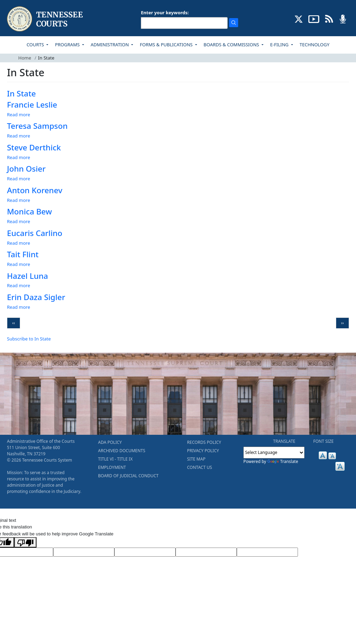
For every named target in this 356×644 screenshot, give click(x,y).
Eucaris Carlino (35, 233)
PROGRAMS (68, 45)
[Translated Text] (206, 552)
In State (21, 93)
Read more (19, 115)
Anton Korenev (35, 190)
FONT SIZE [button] (323, 441)
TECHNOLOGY (315, 45)
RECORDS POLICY (204, 442)
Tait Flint (23, 254)
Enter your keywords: (165, 13)
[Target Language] (84, 552)
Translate (283, 461)
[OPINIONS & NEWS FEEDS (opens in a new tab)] (329, 18)
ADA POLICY (110, 442)
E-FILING (280, 45)
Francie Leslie (32, 105)
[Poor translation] (25, 542)
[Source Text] (145, 552)
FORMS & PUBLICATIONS (167, 45)
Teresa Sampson (37, 126)
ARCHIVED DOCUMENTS (122, 451)
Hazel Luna (27, 276)
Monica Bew (29, 211)
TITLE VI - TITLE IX (115, 459)
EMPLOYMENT (112, 467)
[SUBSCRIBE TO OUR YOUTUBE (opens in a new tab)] (314, 18)
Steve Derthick (34, 147)
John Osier (26, 169)
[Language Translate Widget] (274, 453)
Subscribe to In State (29, 339)
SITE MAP (196, 459)
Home (25, 58)
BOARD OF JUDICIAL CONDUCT (128, 476)
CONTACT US (200, 467)
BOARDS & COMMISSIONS (232, 45)
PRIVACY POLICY (203, 451)
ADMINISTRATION (110, 45)
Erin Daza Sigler (36, 297)
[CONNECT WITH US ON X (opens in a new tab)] (299, 18)
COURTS (36, 45)
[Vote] (267, 552)
